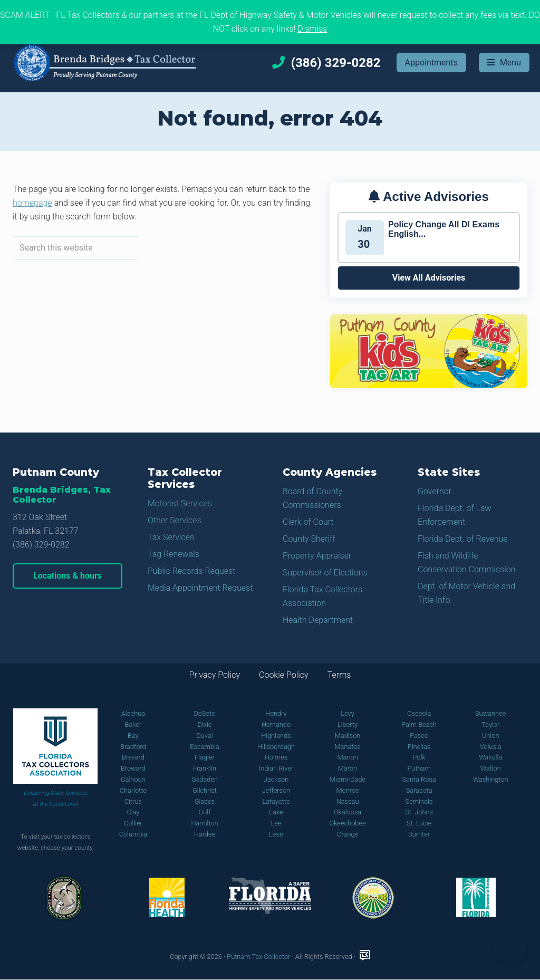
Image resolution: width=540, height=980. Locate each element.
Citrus (133, 801)
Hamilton (204, 823)
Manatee (347, 747)
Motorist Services (180, 503)
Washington (491, 779)
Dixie (204, 724)
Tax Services (171, 537)
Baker (133, 724)
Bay (133, 736)
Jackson (276, 779)
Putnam (419, 768)
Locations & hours (67, 576)
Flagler (205, 757)
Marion (347, 757)
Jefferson (276, 790)
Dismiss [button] (312, 29)
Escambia (204, 747)
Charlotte (133, 790)
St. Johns (419, 812)
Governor (435, 491)
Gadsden (205, 779)
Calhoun (133, 779)
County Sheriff (309, 539)
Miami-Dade (348, 779)
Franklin (205, 768)
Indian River (276, 768)
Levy (348, 713)
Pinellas (419, 747)
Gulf (205, 812)
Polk (419, 757)
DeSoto (205, 713)
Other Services (175, 520)
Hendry (276, 713)
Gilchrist (205, 790)
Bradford (133, 747)
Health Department (318, 620)
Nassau (348, 801)
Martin (348, 768)
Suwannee (490, 713)
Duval (204, 736)
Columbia (133, 834)
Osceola (419, 713)
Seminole (419, 801)
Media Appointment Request (200, 588)
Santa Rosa (419, 779)
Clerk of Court (308, 522)
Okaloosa (348, 812)
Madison (348, 736)
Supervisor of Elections (325, 573)
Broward (133, 768)
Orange (348, 834)
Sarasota (419, 790)
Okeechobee (347, 823)
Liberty (348, 724)
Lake (276, 812)
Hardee (205, 834)
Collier (133, 823)
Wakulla (490, 757)
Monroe (347, 790)
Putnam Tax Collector (258, 957)
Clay (133, 812)
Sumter (419, 834)
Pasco (419, 736)
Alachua (133, 713)
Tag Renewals (173, 554)
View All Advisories (429, 278)
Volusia (491, 747)
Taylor (490, 724)
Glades (205, 801)
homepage (32, 203)
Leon (276, 834)
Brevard (133, 757)
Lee (276, 823)
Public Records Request (191, 571)
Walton (491, 768)
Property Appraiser (317, 556)
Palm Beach (419, 724)
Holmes (276, 757)
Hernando (276, 724)
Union (491, 736)
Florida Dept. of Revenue (463, 539)
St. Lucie (419, 823)
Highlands (276, 736)
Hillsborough (276, 747)
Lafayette (276, 801)
